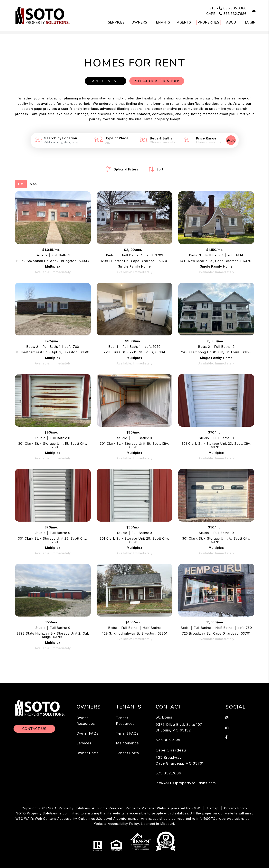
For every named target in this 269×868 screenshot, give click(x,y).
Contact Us (34, 729)
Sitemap (212, 808)
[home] (43, 15)
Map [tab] (33, 184)
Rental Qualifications (157, 81)
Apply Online (105, 81)
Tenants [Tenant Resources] (162, 22)
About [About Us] (232, 22)
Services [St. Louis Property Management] (116, 22)
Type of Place (117, 138)
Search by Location (61, 138)
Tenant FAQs (127, 733)
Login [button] (250, 22)
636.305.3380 (235, 8)
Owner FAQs (87, 733)
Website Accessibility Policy (116, 824)
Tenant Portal (128, 753)
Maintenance (127, 743)
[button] (251, 11)
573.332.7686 (235, 14)
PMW (196, 808)
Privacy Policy (236, 808)
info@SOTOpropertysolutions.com (186, 783)
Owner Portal (88, 753)
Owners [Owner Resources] (139, 22)
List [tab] (21, 184)
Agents (184, 22)
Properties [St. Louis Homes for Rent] (208, 22)
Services (84, 743)
